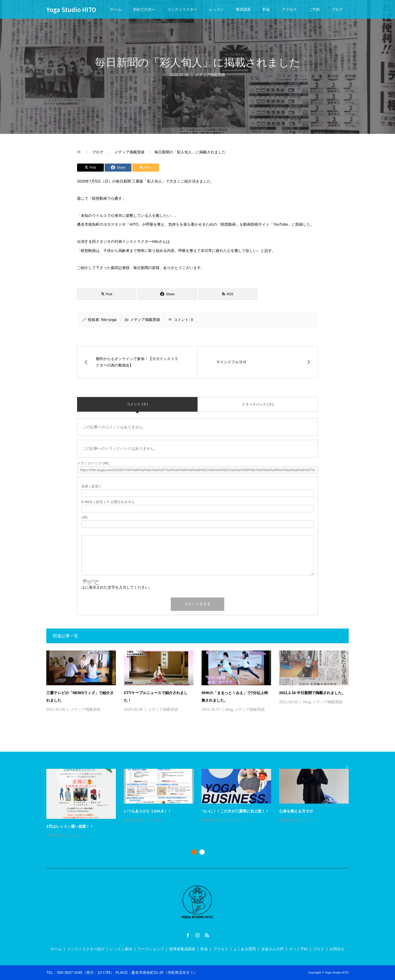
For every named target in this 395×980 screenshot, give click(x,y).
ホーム (116, 9)
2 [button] (202, 852)
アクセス (289, 9)
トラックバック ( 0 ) (258, 404)
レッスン (217, 9)
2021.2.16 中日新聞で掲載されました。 (312, 693)
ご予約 (314, 9)
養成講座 (243, 9)
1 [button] (194, 852)
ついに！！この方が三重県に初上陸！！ (235, 811)
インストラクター (182, 9)
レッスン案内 (121, 949)
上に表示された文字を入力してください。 (117, 587)
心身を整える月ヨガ (296, 811)
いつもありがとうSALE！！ (148, 811)
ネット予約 (298, 949)
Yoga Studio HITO (71, 9)
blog (229, 709)
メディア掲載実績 (145, 320)
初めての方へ (144, 9)
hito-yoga (109, 320)
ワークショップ (239, 820)
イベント (78, 835)
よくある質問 (245, 949)
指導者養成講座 (182, 949)
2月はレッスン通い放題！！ (70, 826)
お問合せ (337, 949)
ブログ (337, 9)
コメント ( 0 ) (137, 404)
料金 (266, 9)
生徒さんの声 (272, 949)
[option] (202, 804)
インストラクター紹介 (86, 949)
